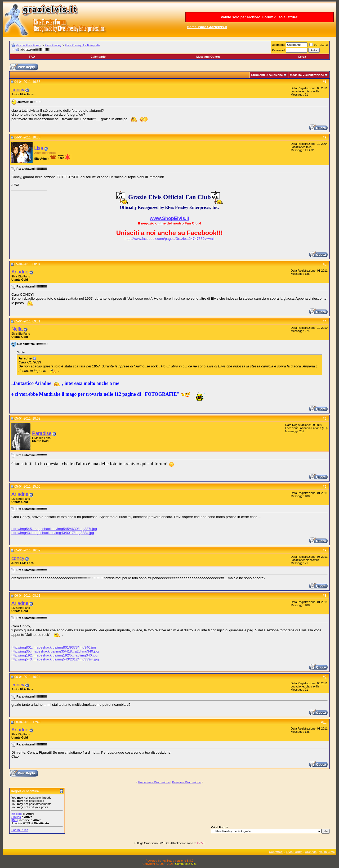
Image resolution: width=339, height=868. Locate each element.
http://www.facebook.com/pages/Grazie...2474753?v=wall (170, 239)
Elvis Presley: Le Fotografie (83, 45)
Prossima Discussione (186, 782)
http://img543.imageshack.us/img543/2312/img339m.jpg (55, 659)
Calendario (98, 57)
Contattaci (276, 852)
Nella (17, 329)
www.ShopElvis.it (169, 218)
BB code (17, 814)
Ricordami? (319, 45)
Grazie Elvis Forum (29, 45)
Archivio (311, 852)
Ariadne (20, 272)
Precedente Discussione (154, 782)
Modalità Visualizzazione (307, 75)
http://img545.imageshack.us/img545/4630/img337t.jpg (54, 529)
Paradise (42, 433)
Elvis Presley (53, 45)
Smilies (16, 817)
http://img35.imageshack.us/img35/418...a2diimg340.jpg (55, 651)
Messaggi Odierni (208, 57)
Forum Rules (20, 830)
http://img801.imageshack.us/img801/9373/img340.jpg (54, 647)
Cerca (302, 57)
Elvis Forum (294, 852)
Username (279, 45)
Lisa (39, 148)
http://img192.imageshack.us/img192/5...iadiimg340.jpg (54, 655)
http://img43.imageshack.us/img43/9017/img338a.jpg (53, 533)
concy (18, 90)
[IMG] (15, 820)
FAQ (32, 57)
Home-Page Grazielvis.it (207, 27)
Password (278, 50)
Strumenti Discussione (267, 75)
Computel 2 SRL (186, 864)
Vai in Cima (327, 852)
